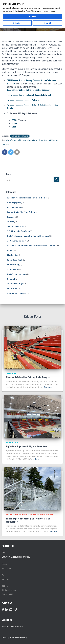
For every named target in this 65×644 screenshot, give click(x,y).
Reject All (47, 23)
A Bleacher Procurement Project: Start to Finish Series (27, 198)
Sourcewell (11, 279)
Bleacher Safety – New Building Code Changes (28, 377)
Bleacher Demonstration (30, 140)
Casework (10, 222)
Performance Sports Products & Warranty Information (30, 95)
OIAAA (14, 124)
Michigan (10, 250)
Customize (16, 23)
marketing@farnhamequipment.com (16, 557)
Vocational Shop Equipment (17, 293)
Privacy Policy (6, 627)
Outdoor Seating (13, 264)
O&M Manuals (54, 140)
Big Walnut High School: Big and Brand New (26, 446)
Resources (6, 144)
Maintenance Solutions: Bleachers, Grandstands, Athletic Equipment (32, 245)
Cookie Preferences (17, 627)
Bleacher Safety (43, 140)
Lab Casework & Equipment (16, 241)
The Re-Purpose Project (16, 284)
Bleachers (11, 217)
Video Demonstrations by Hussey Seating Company (28, 90)
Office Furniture (13, 255)
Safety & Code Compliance (20, 136)
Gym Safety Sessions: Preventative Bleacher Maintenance (28, 236)
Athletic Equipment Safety (14, 140)
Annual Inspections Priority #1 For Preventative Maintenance (28, 520)
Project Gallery (12, 269)
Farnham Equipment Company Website (23, 100)
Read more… (48, 387)
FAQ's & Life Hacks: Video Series (18, 231)
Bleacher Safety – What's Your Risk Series (22, 212)
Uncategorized (12, 288)
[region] (32, 14)
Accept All (32, 16)
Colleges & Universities (15, 226)
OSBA (14, 127)
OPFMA (15, 120)
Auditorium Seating (14, 207)
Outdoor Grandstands (15, 260)
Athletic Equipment (14, 202)
